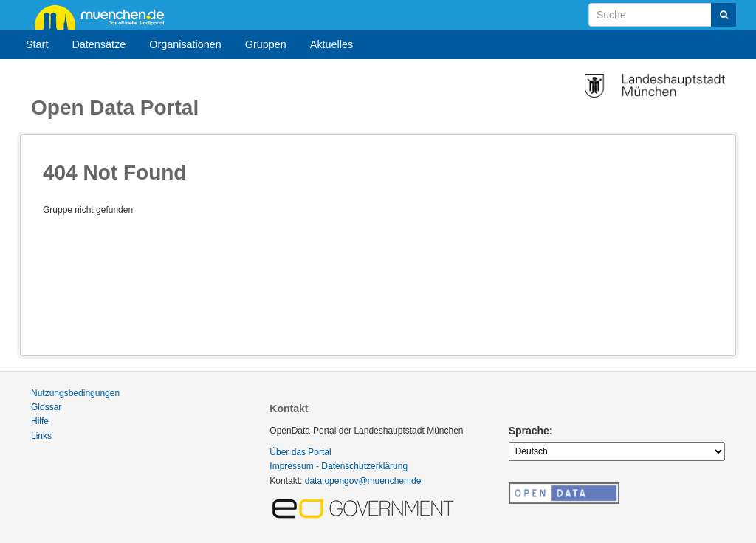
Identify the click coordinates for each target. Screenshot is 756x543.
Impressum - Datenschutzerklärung (339, 466)
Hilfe (40, 421)
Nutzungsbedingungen (75, 393)
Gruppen (266, 44)
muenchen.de (105, 16)
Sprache (529, 431)
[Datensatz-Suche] (662, 15)
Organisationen (185, 44)
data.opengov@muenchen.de (363, 481)
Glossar (46, 407)
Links (41, 436)
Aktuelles (331, 44)
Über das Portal (300, 452)
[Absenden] (724, 15)
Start (37, 44)
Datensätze (99, 44)
